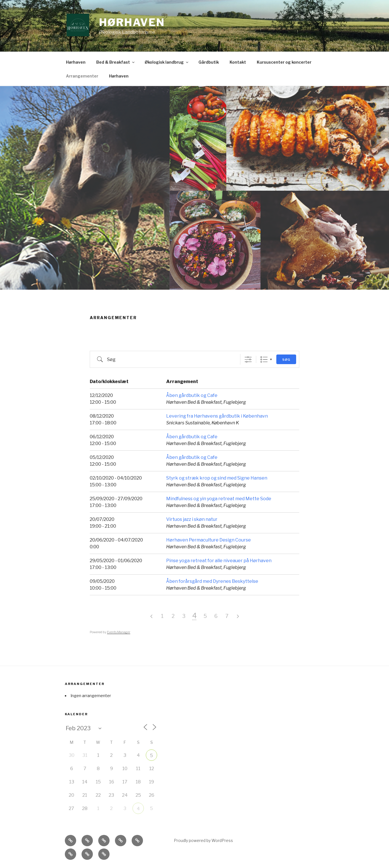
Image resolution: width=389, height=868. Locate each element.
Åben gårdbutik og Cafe (192, 395)
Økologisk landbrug (167, 62)
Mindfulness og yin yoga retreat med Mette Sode (219, 499)
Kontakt (238, 62)
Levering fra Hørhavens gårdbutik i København (217, 416)
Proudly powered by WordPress (203, 840)
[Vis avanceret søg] (248, 359)
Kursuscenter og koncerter (284, 62)
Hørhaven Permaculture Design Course (209, 540)
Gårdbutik (209, 62)
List (264, 359)
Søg (286, 360)
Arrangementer (82, 76)
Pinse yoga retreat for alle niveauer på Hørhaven (219, 561)
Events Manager (119, 632)
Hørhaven (132, 22)
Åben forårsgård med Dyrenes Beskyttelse (212, 581)
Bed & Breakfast (116, 62)
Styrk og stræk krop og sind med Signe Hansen (217, 478)
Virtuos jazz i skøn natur (192, 519)
